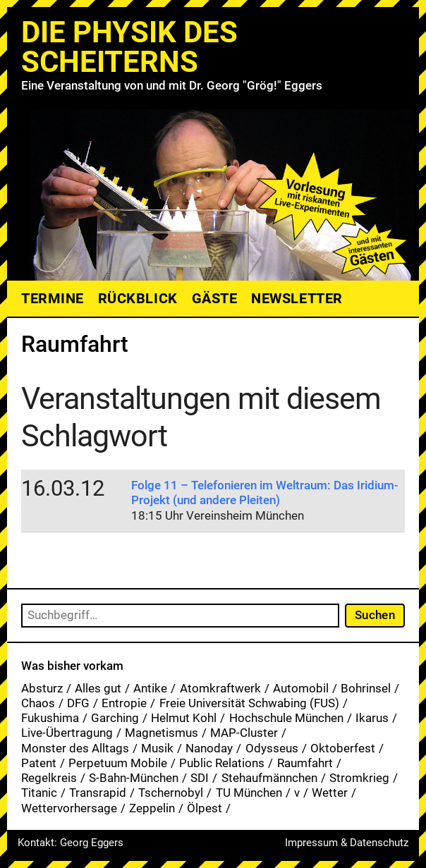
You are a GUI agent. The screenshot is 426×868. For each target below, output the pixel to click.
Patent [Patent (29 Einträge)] (39, 763)
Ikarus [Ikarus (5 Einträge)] (372, 718)
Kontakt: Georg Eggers (71, 843)
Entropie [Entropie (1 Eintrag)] (124, 703)
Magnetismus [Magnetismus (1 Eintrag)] (162, 733)
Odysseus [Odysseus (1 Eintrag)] (272, 748)
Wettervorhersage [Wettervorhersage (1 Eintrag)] (69, 808)
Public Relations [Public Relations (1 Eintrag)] (222, 763)
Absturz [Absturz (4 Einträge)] (42, 688)
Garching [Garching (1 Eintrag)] (115, 718)
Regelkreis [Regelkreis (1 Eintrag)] (49, 778)
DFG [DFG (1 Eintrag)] (78, 703)
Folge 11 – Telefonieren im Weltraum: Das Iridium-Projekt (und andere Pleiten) (265, 493)
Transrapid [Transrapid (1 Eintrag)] (98, 793)
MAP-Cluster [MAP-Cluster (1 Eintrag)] (244, 733)
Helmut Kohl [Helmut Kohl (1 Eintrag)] (184, 718)
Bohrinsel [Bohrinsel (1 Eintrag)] (366, 688)
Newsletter (297, 298)
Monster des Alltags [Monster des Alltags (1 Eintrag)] (75, 748)
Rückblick (138, 298)
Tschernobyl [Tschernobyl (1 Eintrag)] (171, 793)
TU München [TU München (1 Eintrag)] (249, 793)
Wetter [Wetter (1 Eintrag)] (330, 793)
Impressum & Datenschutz (347, 843)
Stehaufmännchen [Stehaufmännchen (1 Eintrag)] (269, 778)
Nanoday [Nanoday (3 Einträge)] (209, 748)
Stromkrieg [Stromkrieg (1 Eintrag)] (359, 778)
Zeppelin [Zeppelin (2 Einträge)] (152, 808)
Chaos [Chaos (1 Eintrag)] (38, 703)
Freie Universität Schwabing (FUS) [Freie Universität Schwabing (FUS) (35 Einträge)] (249, 703)
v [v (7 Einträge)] (297, 793)
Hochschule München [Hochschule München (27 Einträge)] (286, 718)
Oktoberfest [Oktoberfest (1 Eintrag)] (343, 748)
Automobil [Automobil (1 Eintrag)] (301, 688)
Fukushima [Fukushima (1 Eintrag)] (50, 718)
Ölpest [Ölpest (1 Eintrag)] (205, 808)
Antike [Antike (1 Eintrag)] (150, 688)
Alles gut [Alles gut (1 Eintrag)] (98, 688)
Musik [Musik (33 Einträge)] (157, 748)
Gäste (215, 298)
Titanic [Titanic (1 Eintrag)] (39, 793)
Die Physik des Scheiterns (129, 47)
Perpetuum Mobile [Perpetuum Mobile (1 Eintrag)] (118, 763)
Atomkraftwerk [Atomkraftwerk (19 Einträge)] (220, 688)
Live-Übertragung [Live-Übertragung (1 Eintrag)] (67, 733)
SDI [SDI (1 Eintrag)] (200, 778)
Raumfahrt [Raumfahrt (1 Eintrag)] (305, 763)
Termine (53, 298)
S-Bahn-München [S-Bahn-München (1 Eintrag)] (134, 778)
